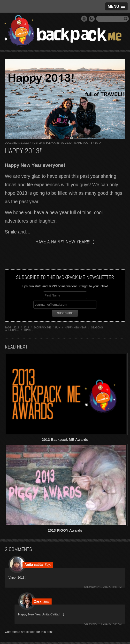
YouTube (84, 19)
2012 (16, 328)
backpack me (42, 328)
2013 (26, 328)
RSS (92, 19)
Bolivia (50, 143)
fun (58, 328)
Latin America (78, 143)
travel (28, 330)
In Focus (62, 143)
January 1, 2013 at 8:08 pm (105, 587)
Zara (98, 143)
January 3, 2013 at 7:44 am (105, 624)
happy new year (76, 328)
